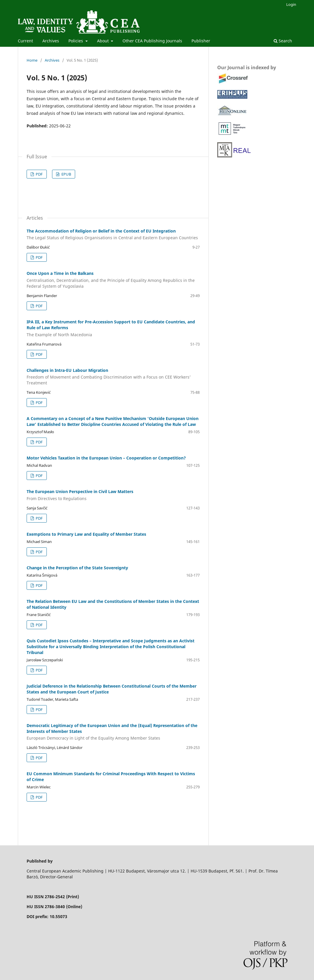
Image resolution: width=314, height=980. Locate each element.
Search (283, 41)
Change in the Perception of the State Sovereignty (77, 568)
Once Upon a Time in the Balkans (113, 280)
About (103, 41)
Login (291, 4)
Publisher (201, 41)
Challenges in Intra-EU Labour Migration (113, 377)
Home (32, 60)
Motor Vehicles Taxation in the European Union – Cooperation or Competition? (106, 458)
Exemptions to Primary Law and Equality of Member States (86, 534)
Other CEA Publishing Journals (152, 41)
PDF (39, 174)
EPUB (66, 174)
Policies (76, 41)
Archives (51, 41)
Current (25, 41)
